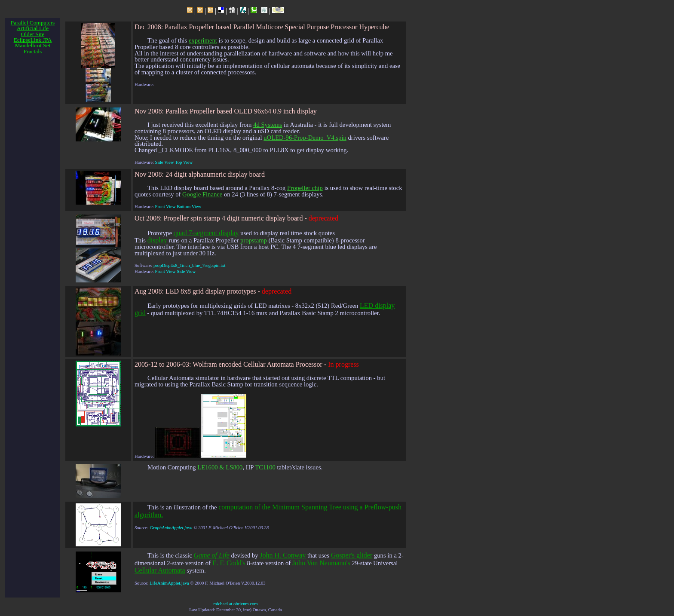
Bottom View (189, 207)
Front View (165, 207)
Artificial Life (33, 28)
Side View (165, 162)
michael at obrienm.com (235, 604)
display (157, 240)
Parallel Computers (33, 23)
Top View (184, 162)
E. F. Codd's (229, 563)
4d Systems (268, 125)
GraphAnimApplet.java (171, 528)
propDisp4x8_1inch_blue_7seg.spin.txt (190, 265)
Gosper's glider (352, 555)
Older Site (33, 34)
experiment (203, 40)
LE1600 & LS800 (220, 467)
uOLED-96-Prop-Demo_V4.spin (305, 138)
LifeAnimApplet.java (169, 583)
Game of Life (211, 555)
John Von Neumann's (321, 563)
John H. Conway (283, 555)
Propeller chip (305, 188)
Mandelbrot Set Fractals (33, 48)
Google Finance (202, 194)
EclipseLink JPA (33, 40)
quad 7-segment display (206, 233)
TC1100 (265, 467)
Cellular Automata (160, 570)
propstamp (254, 240)
